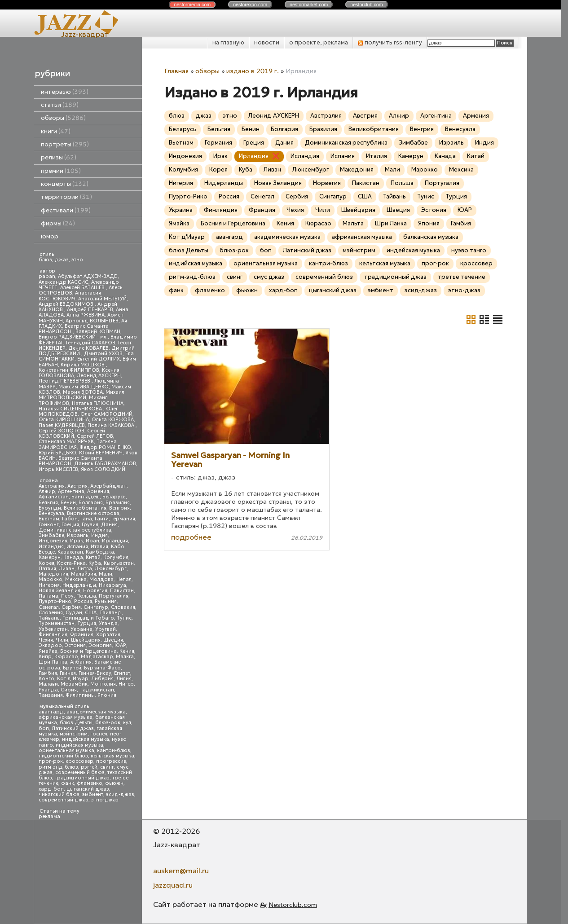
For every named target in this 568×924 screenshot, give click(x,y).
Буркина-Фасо (102, 668)
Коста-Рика (71, 563)
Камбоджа (100, 552)
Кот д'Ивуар (73, 679)
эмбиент (93, 794)
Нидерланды (79, 585)
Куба (95, 563)
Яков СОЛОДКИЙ (103, 469)
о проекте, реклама (319, 42)
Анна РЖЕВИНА (86, 315)
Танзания (51, 695)
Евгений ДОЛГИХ (99, 359)
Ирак (77, 541)
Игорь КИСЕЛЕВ (58, 469)
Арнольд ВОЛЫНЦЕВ (92, 321)
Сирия (69, 690)
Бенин (68, 503)
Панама (48, 596)
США (91, 613)
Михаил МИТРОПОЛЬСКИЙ (81, 395)
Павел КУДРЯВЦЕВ (62, 425)
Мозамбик (74, 684)
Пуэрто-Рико (55, 601)
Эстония (75, 645)
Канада (73, 557)
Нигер (126, 684)
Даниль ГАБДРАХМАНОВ (105, 464)
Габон (70, 519)
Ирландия (115, 541)
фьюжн (114, 783)
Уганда (108, 623)
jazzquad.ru (173, 885)
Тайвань (49, 618)
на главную (228, 42)
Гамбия (48, 673)
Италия (99, 547)
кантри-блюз (114, 750)
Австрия (77, 486)
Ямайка (48, 651)
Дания (109, 525)
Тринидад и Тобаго (88, 618)
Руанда (48, 690)
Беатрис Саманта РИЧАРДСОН (74, 329)
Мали (106, 574)
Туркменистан (57, 623)
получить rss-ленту (390, 42)
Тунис (124, 618)
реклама (49, 816)
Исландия (51, 547)
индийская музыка (79, 745)
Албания (81, 662)
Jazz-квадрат (85, 34)
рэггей (89, 767)
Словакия (123, 607)
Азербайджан (108, 486)
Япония (107, 695)
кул (127, 723)
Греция (70, 525)
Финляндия (53, 635)
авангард (51, 712)
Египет (122, 673)
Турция (87, 623)
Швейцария (86, 640)
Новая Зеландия (59, 591)
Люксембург (111, 569)
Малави (48, 684)
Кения (127, 651)
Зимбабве (51, 535)
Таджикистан (97, 690)
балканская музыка (431, 237)
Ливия (124, 679)
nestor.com (192, 4)
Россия (83, 601)
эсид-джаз (120, 794)
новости (267, 42)
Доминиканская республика (75, 530)
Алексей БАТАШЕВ (83, 288)
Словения (51, 613)
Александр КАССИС (64, 282)
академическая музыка (96, 712)
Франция (82, 635)
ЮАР (120, 645)
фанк (68, 783)
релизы (59, 157)
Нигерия (49, 585)
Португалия (114, 596)
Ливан (67, 569)
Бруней (72, 668)
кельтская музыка (112, 756)
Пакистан (122, 591)
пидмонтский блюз (63, 756)
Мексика (76, 579)
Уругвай (106, 629)
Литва (85, 569)
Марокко (51, 579)
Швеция (113, 640)
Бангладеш (86, 497)
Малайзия (84, 574)
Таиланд (110, 613)
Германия (123, 519)
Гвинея (68, 673)
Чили (62, 640)
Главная (176, 71)
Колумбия (116, 557)
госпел (99, 734)
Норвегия (95, 591)
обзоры (63, 118)
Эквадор (50, 645)
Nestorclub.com (293, 905)
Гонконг (49, 525)
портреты (65, 144)
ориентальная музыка (66, 750)
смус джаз (269, 277)
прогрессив (111, 761)
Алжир (47, 491)
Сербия (71, 607)
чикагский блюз (59, 794)
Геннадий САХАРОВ (91, 343)
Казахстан (70, 552)
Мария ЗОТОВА (83, 392)
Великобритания (85, 508)
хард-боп (51, 789)
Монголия (103, 684)
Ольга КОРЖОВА (113, 420)
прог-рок (51, 761)
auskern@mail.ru (181, 871)
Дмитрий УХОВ (103, 354)
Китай (93, 557)
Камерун (50, 557)
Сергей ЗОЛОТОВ (62, 431)
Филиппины (80, 695)
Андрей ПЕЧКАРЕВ (90, 310)
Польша (86, 596)
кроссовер (79, 761)
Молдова (101, 579)
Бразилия (118, 503)
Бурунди (50, 508)
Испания (77, 547)
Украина (81, 629)
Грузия (90, 525)
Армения (98, 491)
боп (44, 728)
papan (47, 276)
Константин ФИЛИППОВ (69, 370)
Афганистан (54, 497)
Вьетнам (49, 519)
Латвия (47, 569)
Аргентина (71, 491)
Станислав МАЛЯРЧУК (66, 442)
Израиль (78, 535)
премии (61, 171)
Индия (99, 535)
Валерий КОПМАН (98, 332)
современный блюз (80, 772)
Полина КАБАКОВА (112, 425)
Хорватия (108, 635)
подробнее (191, 537)
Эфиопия (100, 645)
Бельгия (48, 503)
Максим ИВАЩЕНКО (84, 387)
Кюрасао (66, 657)
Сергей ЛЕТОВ (95, 436)
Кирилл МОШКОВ (83, 365)
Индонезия (53, 541)
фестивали (66, 210)
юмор (50, 236)
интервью (65, 92)
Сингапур (96, 607)
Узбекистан (53, 629)
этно (77, 260)
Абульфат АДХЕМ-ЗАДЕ (88, 276)
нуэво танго (469, 250)
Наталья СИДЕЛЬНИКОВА (71, 409)
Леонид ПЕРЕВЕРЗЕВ (65, 381)
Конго (46, 679)
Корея (46, 563)
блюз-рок (108, 723)
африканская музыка (66, 717)
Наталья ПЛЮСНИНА (98, 403)
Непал (124, 579)
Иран (92, 541)
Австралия (52, 486)
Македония (53, 574)
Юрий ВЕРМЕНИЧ (101, 453)
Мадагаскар (97, 657)
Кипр (45, 657)
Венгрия (119, 508)
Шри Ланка (53, 662)
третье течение (462, 277)
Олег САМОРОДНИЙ (106, 414)
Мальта (125, 657)
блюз (45, 260)
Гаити (102, 519)
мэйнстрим (74, 734)
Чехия (46, 640)
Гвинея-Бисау (95, 673)
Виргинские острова (93, 513)
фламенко (90, 783)
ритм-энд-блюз (58, 767)
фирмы (58, 223)
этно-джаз (105, 800)
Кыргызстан (119, 563)
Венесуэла (51, 513)
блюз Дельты (76, 723)
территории (66, 197)
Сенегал (49, 607)
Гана (86, 519)
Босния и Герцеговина (88, 651)
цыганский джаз (88, 789)
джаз (62, 260)
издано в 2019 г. (253, 71)
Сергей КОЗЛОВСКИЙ (72, 433)
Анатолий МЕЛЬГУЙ (102, 299)
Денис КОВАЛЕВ (88, 348)
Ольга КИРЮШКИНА (64, 420)
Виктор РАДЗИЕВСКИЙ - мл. (73, 337)
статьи (60, 105)
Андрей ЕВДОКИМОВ (67, 304)
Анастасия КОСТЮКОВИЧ (70, 296)
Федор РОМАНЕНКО (105, 447)
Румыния (106, 601)
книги (56, 131)
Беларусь (114, 497)
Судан (74, 613)
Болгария (91, 503)
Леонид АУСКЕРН (99, 376)
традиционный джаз (82, 778)
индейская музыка (86, 739)
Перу (67, 596)
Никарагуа (112, 585)
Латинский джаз (73, 728)
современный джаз (64, 800)
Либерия (102, 679)
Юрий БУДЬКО (57, 453)
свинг (107, 767)
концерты (65, 184)
